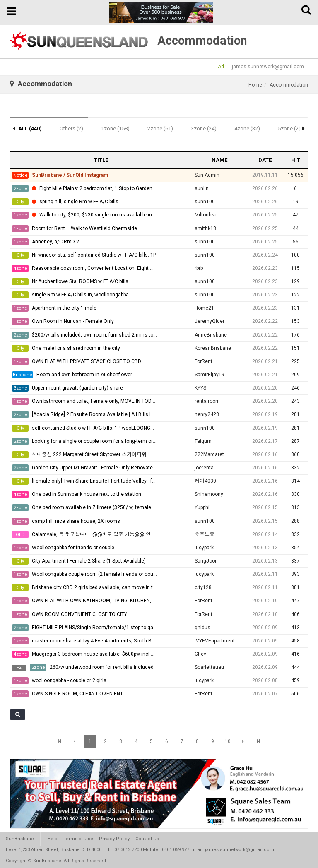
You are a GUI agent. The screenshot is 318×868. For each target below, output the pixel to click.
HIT (296, 160)
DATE (265, 160)
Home (255, 85)
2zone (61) (160, 129)
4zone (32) (247, 129)
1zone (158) (115, 129)
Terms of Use (78, 839)
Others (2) (71, 129)
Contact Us (147, 839)
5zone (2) (289, 129)
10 (228, 741)
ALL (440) (30, 129)
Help (52, 839)
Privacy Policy (114, 839)
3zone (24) (204, 129)
